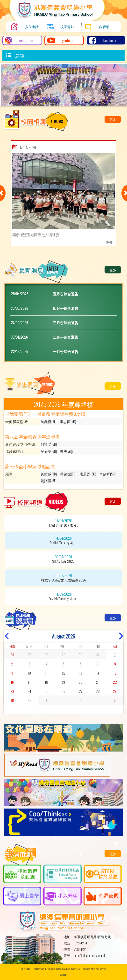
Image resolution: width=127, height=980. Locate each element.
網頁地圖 (26, 969)
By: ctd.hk (63, 975)
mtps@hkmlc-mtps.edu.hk (90, 955)
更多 (113, 119)
